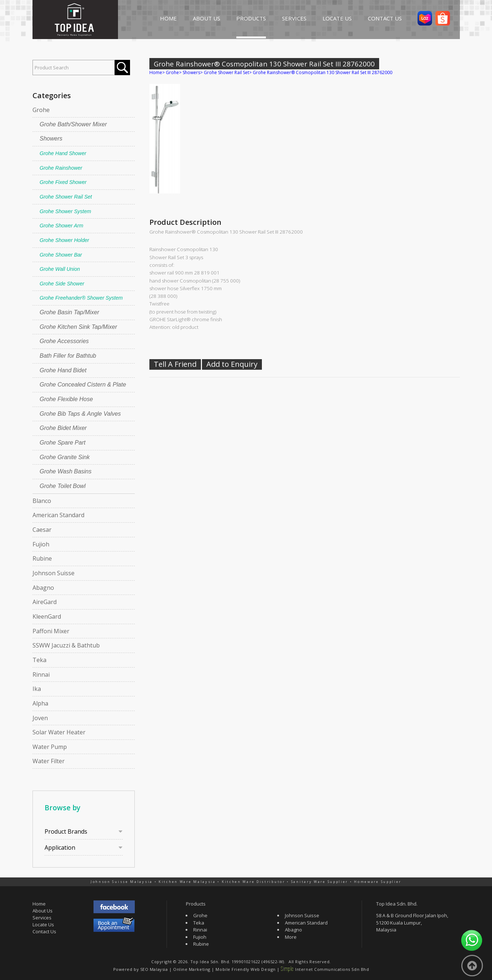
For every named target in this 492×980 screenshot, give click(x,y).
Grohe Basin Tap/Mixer (70, 312)
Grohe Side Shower (62, 284)
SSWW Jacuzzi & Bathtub (66, 645)
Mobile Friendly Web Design (245, 969)
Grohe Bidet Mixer (63, 428)
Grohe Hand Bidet (63, 370)
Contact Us (44, 931)
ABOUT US (207, 18)
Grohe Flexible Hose (66, 399)
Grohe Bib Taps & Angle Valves (80, 414)
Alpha (40, 703)
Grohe (41, 110)
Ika (37, 689)
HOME (168, 18)
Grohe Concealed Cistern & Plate (83, 385)
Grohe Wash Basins (66, 471)
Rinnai (41, 675)
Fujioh (41, 544)
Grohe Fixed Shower (63, 182)
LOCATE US (337, 18)
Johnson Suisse (54, 573)
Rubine (42, 558)
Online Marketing (192, 969)
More (291, 937)
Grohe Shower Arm (62, 226)
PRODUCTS (251, 18)
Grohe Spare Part (63, 443)
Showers (51, 139)
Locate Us (43, 925)
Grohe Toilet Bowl (63, 486)
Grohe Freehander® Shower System (81, 298)
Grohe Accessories (64, 341)
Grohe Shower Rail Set (66, 197)
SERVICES (294, 18)
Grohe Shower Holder (64, 240)
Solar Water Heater (59, 732)
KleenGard (47, 616)
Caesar (42, 530)
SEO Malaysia (154, 969)
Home (156, 72)
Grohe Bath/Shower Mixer (73, 124)
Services (42, 918)
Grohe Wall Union (60, 269)
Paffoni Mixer (51, 631)
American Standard (58, 515)
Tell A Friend (175, 364)
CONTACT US (385, 18)
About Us (43, 911)
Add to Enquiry (232, 364)
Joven (40, 718)
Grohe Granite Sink (65, 457)
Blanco (42, 501)
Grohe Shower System (66, 211)
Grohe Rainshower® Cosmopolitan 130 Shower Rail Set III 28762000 (323, 72)
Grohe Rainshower (61, 168)
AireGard (45, 602)
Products (196, 904)
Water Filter (49, 761)
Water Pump (50, 747)
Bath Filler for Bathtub (68, 356)
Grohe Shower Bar (61, 255)
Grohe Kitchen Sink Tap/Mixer (79, 327)
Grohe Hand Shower (63, 153)
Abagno (43, 588)
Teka (39, 660)
